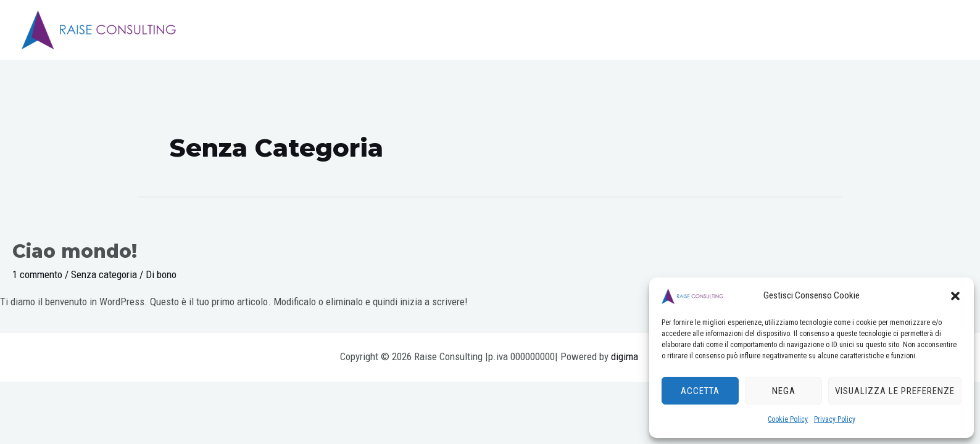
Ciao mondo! (75, 251)
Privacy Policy (835, 419)
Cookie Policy (788, 419)
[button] (955, 296)
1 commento (37, 274)
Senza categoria (104, 274)
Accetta (700, 391)
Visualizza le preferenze (895, 391)
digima (626, 356)
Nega (784, 391)
